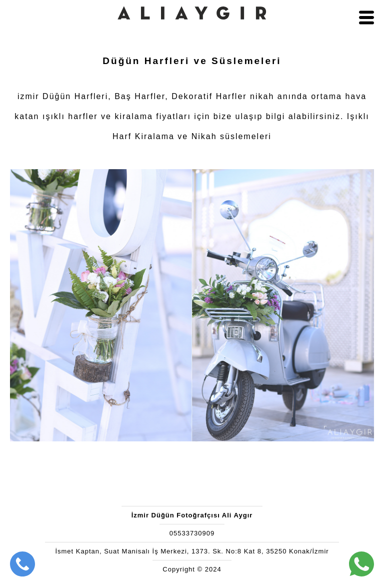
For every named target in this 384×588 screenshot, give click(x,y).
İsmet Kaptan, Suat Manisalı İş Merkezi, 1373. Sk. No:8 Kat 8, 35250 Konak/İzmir (192, 551)
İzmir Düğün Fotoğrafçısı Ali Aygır (192, 515)
